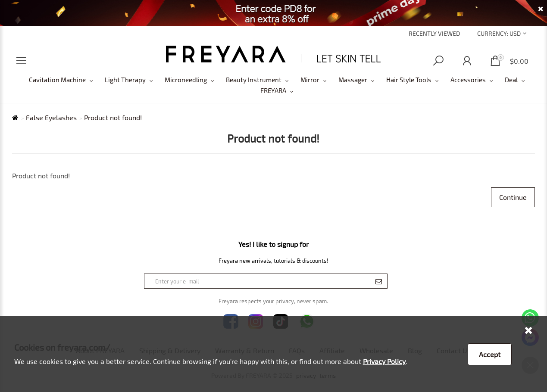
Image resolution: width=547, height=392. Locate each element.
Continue (513, 197)
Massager (353, 80)
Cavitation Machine (57, 80)
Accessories (468, 80)
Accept (490, 354)
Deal (511, 80)
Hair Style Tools (409, 80)
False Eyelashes (51, 118)
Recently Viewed (434, 33)
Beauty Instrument (254, 80)
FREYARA (273, 90)
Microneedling (186, 80)
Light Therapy (125, 80)
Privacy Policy (384, 361)
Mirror (310, 80)
